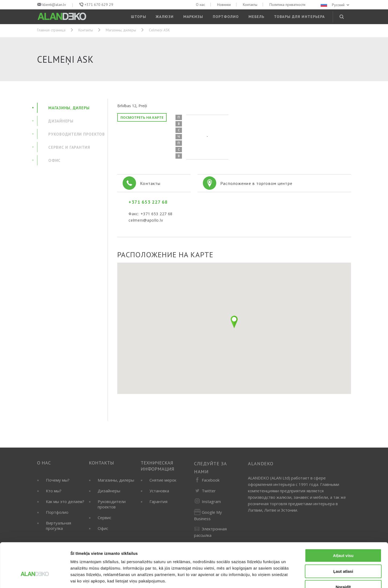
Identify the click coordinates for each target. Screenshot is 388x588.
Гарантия (158, 501)
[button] (234, 322)
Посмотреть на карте (142, 117)
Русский (335, 5)
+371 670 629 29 (99, 5)
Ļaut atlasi (343, 538)
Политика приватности (287, 5)
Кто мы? (54, 491)
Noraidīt (343, 554)
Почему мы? (58, 480)
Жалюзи (165, 17)
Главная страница (51, 30)
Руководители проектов (112, 504)
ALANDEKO (261, 464)
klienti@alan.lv (54, 5)
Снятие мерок (163, 480)
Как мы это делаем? (65, 501)
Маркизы (193, 17)
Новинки (224, 5)
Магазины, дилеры (121, 30)
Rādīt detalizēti (292, 577)
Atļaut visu (343, 522)
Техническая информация (157, 466)
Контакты (250, 5)
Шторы (139, 17)
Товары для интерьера (299, 17)
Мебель (257, 17)
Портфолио (226, 17)
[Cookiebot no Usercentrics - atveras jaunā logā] (35, 578)
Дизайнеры (109, 491)
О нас (200, 5)
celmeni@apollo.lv (146, 220)
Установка (159, 491)
